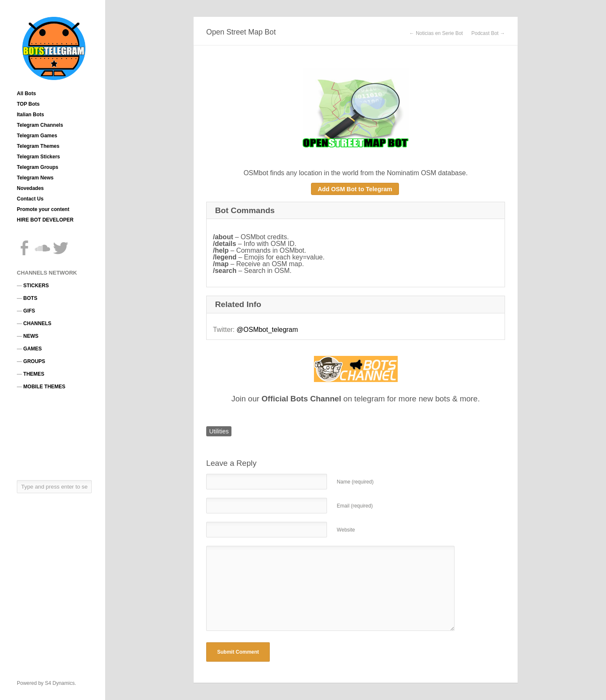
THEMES (34, 374)
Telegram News (35, 178)
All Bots (26, 94)
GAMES (32, 349)
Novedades (30, 188)
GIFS (29, 311)
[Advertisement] (55, 435)
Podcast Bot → (488, 33)
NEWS (31, 336)
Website (346, 530)
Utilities (219, 431)
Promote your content (43, 209)
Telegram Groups (37, 167)
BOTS (30, 298)
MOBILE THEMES (44, 387)
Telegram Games (37, 136)
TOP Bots (28, 104)
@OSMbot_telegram (267, 330)
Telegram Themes (38, 146)
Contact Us (30, 199)
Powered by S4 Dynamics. (47, 683)
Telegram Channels (40, 125)
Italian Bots (31, 115)
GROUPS (34, 361)
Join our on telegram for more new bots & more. (356, 399)
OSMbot (256, 173)
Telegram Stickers (39, 157)
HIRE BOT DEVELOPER (45, 220)
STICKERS (36, 286)
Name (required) (355, 482)
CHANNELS (37, 323)
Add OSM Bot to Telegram (355, 189)
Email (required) (355, 506)
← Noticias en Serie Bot (436, 33)
